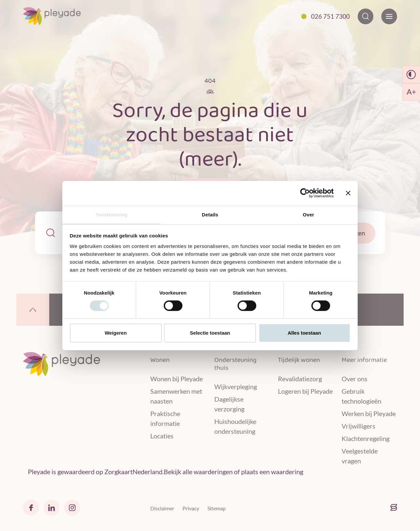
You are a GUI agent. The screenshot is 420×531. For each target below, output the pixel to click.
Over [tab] (309, 214)
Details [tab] (210, 214)
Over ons (355, 378)
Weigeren (116, 333)
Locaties (162, 435)
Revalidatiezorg (300, 378)
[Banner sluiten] (348, 193)
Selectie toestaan (210, 333)
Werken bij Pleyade (369, 413)
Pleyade (39, 472)
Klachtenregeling (366, 438)
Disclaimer (162, 509)
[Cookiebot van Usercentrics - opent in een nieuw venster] (305, 193)
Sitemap (217, 509)
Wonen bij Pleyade (177, 378)
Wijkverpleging (236, 386)
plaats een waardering (272, 472)
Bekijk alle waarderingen (198, 472)
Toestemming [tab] (112, 214)
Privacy (191, 509)
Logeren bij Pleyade (305, 391)
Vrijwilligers (358, 426)
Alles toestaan (304, 333)
